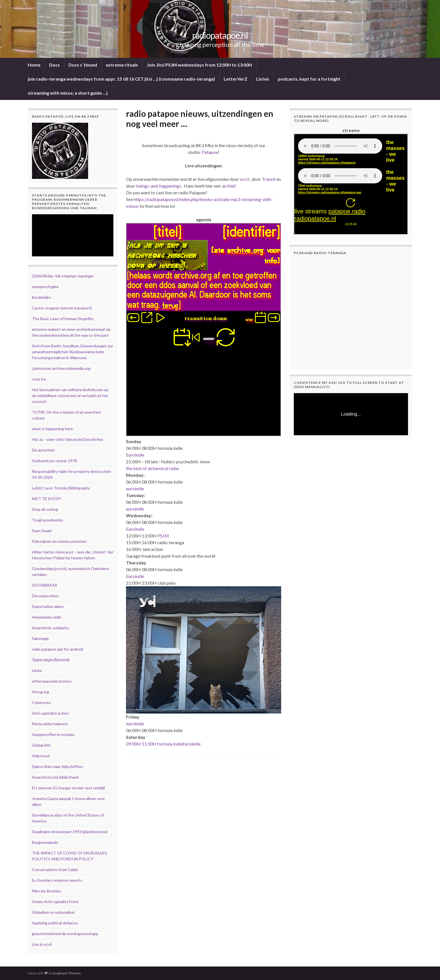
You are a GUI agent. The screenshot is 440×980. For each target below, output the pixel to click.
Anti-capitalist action (50, 713)
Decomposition (45, 596)
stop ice (39, 379)
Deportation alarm (48, 606)
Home (34, 65)
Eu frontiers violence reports (57, 880)
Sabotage (40, 638)
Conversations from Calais (55, 870)
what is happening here (52, 429)
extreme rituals (122, 65)
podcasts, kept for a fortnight (309, 79)
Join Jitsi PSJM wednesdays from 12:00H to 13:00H (199, 65)
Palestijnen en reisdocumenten (59, 541)
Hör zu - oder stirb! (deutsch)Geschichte (67, 439)
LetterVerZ (236, 79)
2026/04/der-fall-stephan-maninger (63, 276)
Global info (41, 745)
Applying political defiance (55, 923)
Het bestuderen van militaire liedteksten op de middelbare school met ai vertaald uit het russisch (70, 396)
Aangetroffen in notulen (53, 734)
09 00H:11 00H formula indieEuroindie (163, 744)
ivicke (37, 670)
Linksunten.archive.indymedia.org (61, 368)
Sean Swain (42, 531)
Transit (269, 179)
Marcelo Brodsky (47, 891)
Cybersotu (41, 702)
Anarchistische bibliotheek (55, 777)
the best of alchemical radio (153, 468)
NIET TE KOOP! (47, 499)
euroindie (135, 488)
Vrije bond (41, 756)
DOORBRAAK (45, 585)
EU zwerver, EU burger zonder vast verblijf (68, 788)
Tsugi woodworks (48, 520)
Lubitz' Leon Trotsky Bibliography (61, 488)
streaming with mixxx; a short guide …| (68, 93)
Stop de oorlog (45, 509)
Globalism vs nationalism (53, 912)
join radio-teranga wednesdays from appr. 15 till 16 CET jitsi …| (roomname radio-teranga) (121, 79)
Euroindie (135, 455)
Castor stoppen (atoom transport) (62, 308)
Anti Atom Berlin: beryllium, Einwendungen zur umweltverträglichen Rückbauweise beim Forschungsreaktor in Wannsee (73, 352)
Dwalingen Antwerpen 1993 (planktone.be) (70, 832)
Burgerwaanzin (45, 842)
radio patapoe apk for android (58, 649)
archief (229, 186)
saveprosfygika (45, 287)
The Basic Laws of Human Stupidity (63, 319)
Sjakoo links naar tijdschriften (58, 766)
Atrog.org (41, 692)
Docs (54, 65)
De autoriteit (43, 450)
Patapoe (210, 152)
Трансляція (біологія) (51, 660)
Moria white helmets (50, 724)
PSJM (163, 536)
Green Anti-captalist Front (55, 902)
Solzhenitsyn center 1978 (54, 461)
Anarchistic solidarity (50, 628)
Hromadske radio (47, 617)
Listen (263, 79)
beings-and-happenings (159, 186)
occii (245, 179)
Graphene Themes (67, 973)
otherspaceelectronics (52, 681)
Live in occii (42, 944)
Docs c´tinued (83, 65)
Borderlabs (42, 297)
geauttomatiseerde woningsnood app (65, 934)
